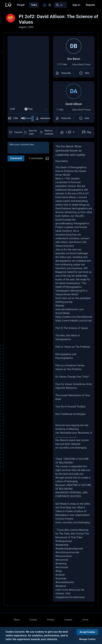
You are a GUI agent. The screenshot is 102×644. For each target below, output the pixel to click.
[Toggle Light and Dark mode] (50, 5)
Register (90, 5)
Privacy (51, 620)
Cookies (68, 620)
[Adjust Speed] (15, 118)
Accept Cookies (87, 632)
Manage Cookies (87, 639)
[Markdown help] (47, 158)
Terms (85, 620)
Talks (34, 5)
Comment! (16, 158)
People (21, 5)
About (17, 620)
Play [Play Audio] (28, 109)
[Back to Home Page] (8, 5)
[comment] (28, 148)
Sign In (76, 5)
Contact (33, 620)
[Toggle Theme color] (44, 5)
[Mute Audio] (23, 118)
